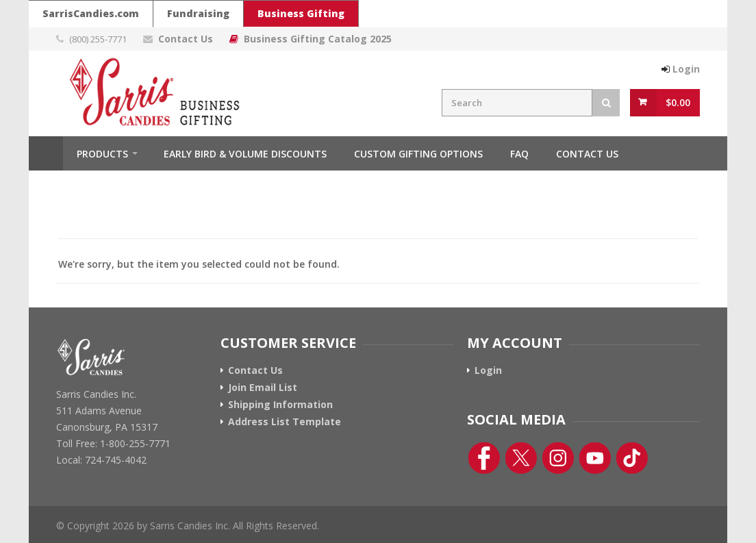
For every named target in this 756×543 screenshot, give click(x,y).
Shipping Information (280, 405)
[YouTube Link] (595, 458)
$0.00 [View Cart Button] (678, 102)
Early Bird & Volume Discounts (245, 154)
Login (488, 370)
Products (102, 154)
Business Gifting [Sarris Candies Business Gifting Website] (301, 13)
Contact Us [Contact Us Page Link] (186, 39)
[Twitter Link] (521, 458)
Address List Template (285, 422)
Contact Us (587, 154)
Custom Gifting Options (418, 154)
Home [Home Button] (46, 153)
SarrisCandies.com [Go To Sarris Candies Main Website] (91, 13)
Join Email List (263, 388)
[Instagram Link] (558, 458)
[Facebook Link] (484, 458)
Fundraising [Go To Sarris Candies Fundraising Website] (198, 13)
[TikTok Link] (632, 458)
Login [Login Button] (686, 69)
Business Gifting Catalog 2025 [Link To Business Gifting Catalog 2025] (318, 39)
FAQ (519, 154)
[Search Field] (517, 103)
